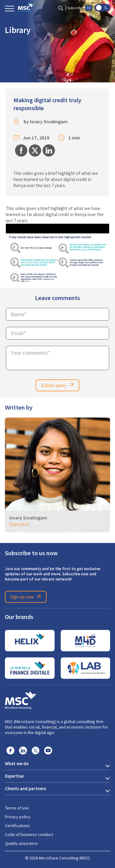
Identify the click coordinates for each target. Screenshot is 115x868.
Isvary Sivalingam (49, 122)
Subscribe (75, 8)
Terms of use (17, 808)
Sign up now (27, 597)
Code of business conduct (29, 834)
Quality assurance (21, 843)
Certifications (17, 826)
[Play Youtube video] (58, 253)
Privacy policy (18, 817)
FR (89, 8)
